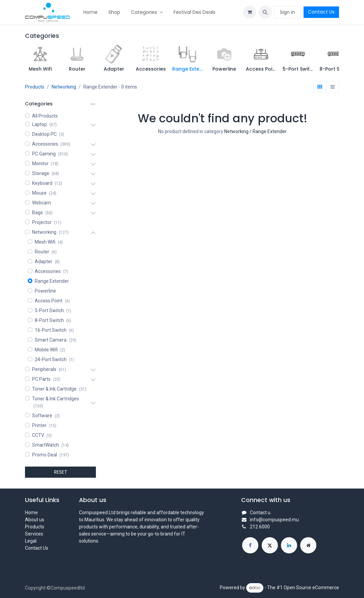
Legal (31, 541)
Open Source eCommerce (311, 588)
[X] (270, 545)
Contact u (260, 513)
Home (31, 513)
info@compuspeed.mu (274, 520)
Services (34, 534)
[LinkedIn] (289, 545)
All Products (45, 116)
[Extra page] (308, 545)
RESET (61, 472)
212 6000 (260, 527)
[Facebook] (250, 545)
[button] (265, 12)
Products (35, 87)
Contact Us (321, 12)
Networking (64, 87)
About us (35, 520)
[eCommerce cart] (250, 12)
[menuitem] (90, 12)
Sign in (288, 12)
